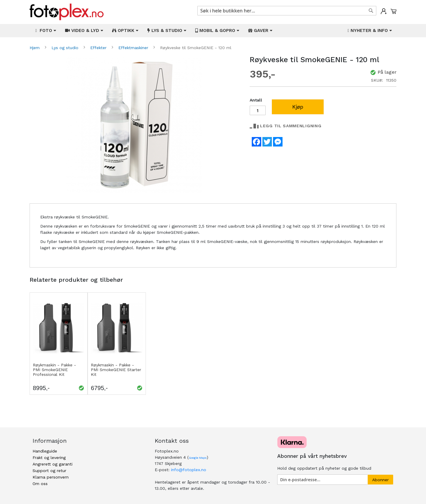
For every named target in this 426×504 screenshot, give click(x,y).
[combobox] (287, 11)
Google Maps (198, 458)
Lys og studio (66, 48)
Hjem (35, 48)
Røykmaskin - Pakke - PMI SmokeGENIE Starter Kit (116, 370)
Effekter (99, 48)
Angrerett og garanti (53, 464)
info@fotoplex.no (189, 470)
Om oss (40, 484)
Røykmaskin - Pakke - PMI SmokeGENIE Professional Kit (54, 370)
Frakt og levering (49, 458)
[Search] (371, 11)
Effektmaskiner (134, 48)
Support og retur (49, 471)
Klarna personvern (51, 477)
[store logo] (67, 12)
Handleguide (45, 451)
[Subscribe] (380, 480)
